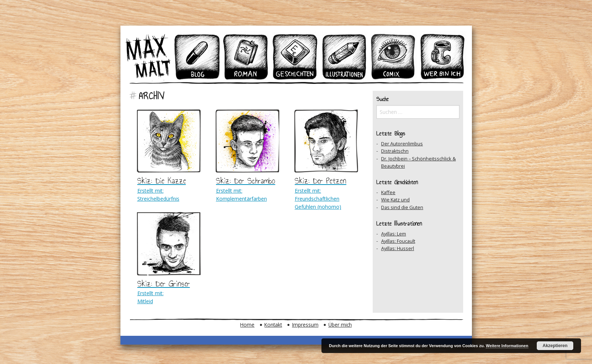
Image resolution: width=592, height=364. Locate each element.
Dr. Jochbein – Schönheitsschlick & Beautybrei (418, 162)
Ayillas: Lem (394, 234)
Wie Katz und (395, 200)
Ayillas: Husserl (398, 248)
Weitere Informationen (507, 346)
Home (247, 325)
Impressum (305, 325)
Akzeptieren (555, 346)
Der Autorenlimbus (402, 144)
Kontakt (273, 325)
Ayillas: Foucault (398, 241)
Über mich (340, 325)
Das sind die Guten (402, 207)
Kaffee (388, 192)
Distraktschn (395, 151)
